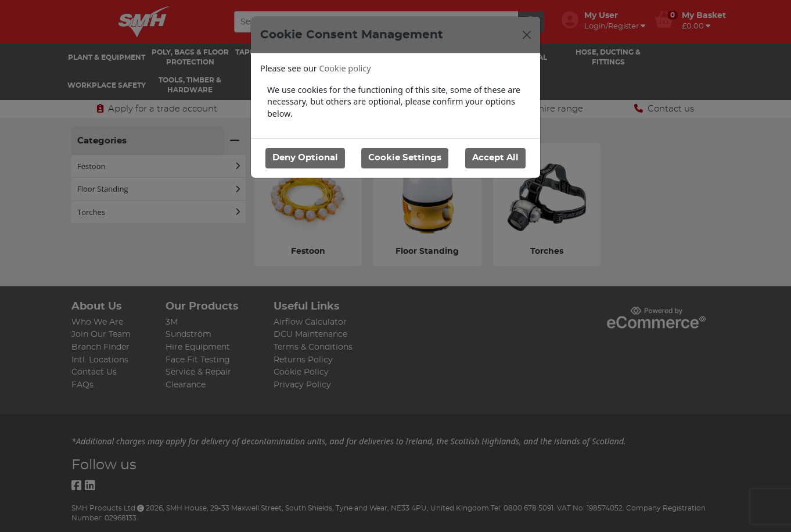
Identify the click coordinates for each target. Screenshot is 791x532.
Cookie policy (345, 68)
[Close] (527, 35)
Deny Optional (305, 158)
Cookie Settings (405, 158)
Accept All (495, 158)
